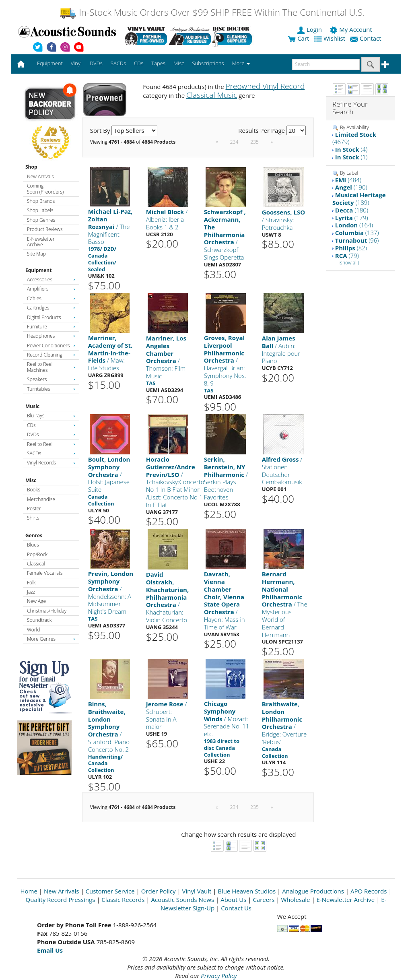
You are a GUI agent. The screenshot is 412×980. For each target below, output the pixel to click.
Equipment (38, 270)
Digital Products (51, 317)
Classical (36, 564)
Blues (33, 545)
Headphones (51, 336)
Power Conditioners (51, 346)
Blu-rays (51, 416)
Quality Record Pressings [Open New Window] (61, 900)
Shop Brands (41, 201)
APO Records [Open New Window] (369, 891)
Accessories (51, 280)
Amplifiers (51, 289)
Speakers (51, 379)
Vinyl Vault (197, 891)
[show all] (349, 263)
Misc (31, 480)
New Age (36, 601)
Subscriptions (208, 63)
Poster (34, 509)
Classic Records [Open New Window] (123, 900)
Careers (264, 900)
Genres (34, 535)
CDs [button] (139, 63)
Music (32, 406)
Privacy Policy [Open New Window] (219, 976)
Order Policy (159, 891)
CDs (51, 425)
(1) (351, 157)
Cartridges (51, 308)
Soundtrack (39, 620)
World (33, 630)
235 (254, 142)
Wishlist (330, 38)
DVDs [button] (96, 63)
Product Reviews (45, 229)
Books (34, 490)
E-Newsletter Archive (41, 242)
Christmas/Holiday (47, 611)
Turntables (51, 389)
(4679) (354, 138)
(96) (357, 240)
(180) (352, 210)
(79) (347, 256)
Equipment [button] (50, 63)
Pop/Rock (37, 554)
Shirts (33, 518)
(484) (348, 180)
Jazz (31, 592)
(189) (359, 199)
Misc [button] (179, 63)
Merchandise (41, 499)
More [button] (241, 63)
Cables (51, 298)
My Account (351, 29)
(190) (351, 187)
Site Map (36, 254)
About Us (233, 900)
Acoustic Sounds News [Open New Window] (182, 900)
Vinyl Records (51, 463)
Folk (31, 583)
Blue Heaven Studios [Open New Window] (247, 891)
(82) (351, 248)
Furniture (51, 327)
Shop (31, 167)
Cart (298, 38)
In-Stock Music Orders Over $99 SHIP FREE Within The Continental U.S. (212, 12)
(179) (352, 218)
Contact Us (236, 908)
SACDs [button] (118, 63)
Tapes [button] (158, 63)
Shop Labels (40, 210)
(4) (351, 149)
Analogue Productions (313, 891)
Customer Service (110, 891)
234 (234, 142)
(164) (354, 225)
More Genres (51, 639)
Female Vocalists (45, 573)
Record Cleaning (51, 355)
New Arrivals (40, 176)
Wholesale (296, 900)
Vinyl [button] (76, 63)
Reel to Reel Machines (51, 367)
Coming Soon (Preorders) (45, 189)
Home (29, 891)
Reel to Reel (51, 444)
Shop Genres (41, 220)
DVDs (51, 434)
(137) (357, 233)
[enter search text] (326, 64)
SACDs (51, 453)
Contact (367, 38)
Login (310, 29)
